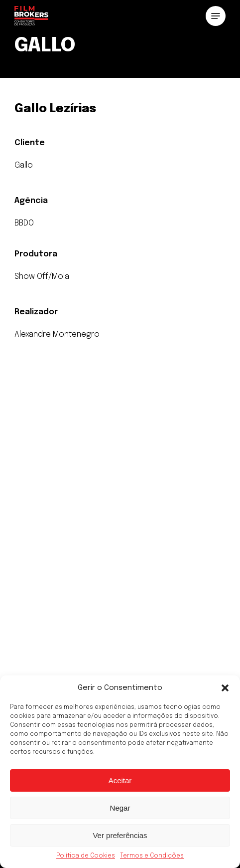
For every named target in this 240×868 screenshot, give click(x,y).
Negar (120, 808)
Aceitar (120, 780)
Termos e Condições (152, 856)
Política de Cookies (86, 856)
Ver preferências (120, 835)
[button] (225, 688)
